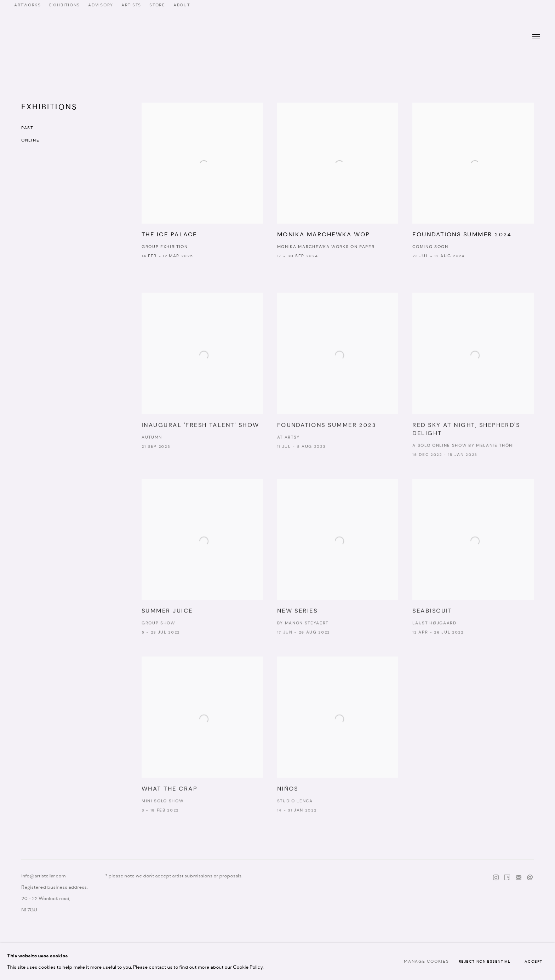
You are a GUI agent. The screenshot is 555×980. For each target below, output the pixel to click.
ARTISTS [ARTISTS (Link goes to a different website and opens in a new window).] (131, 5)
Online (30, 140)
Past (27, 128)
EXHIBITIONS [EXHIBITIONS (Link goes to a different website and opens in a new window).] (65, 5)
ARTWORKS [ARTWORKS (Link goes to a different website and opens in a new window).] (28, 5)
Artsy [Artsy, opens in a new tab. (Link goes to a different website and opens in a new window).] (507, 878)
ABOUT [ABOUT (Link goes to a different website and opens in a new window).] (182, 5)
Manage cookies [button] (426, 962)
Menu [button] (536, 37)
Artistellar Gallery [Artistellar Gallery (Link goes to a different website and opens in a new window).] (277, 37)
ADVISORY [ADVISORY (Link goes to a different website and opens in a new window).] (101, 5)
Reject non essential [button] (485, 962)
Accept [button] (534, 962)
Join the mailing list (519, 878)
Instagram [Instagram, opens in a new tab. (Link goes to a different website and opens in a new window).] (496, 878)
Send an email (530, 878)
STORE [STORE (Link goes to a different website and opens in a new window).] (157, 5)
